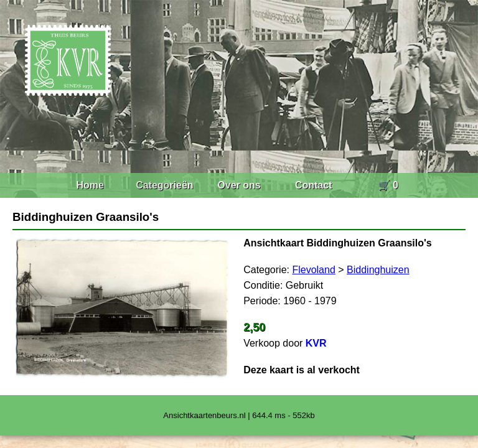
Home (90, 185)
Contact (314, 185)
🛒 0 (388, 185)
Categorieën (164, 185)
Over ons (239, 185)
